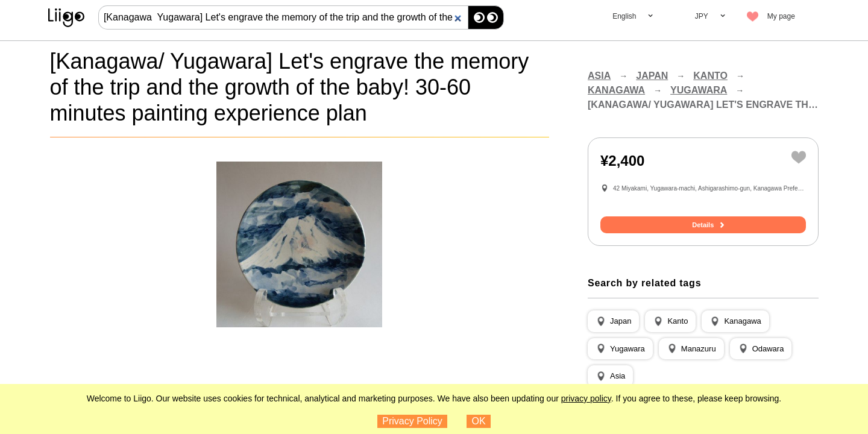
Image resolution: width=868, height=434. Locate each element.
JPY (702, 16)
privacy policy (586, 398)
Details (703, 225)
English (624, 16)
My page (781, 16)
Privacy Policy (412, 421)
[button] (613, 321)
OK (479, 421)
